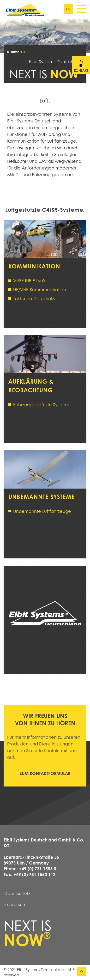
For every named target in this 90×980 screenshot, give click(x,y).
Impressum (15, 904)
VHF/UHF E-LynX (29, 281)
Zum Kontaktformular (45, 773)
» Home (13, 52)
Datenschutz (17, 893)
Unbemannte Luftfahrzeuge (42, 511)
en (68, 9)
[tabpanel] (45, 36)
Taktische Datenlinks (34, 298)
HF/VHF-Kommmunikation (40, 290)
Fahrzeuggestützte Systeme (42, 405)
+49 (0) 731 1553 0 (38, 869)
